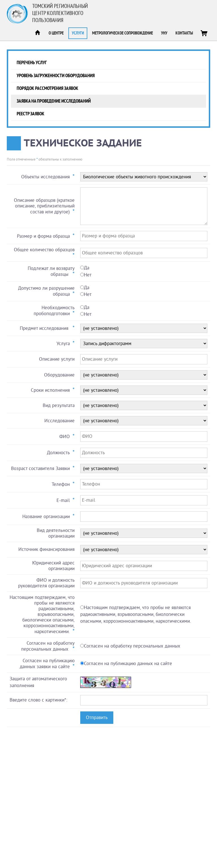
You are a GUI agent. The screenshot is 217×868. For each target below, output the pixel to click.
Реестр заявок (31, 114)
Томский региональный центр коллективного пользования (60, 13)
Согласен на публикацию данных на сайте (128, 664)
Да (87, 268)
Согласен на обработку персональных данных (132, 646)
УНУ (164, 33)
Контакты (184, 33)
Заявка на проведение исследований (54, 101)
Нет (88, 275)
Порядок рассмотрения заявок (47, 88)
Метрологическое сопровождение (122, 33)
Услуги (78, 33)
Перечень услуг (32, 63)
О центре (56, 33)
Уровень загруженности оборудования (56, 76)
